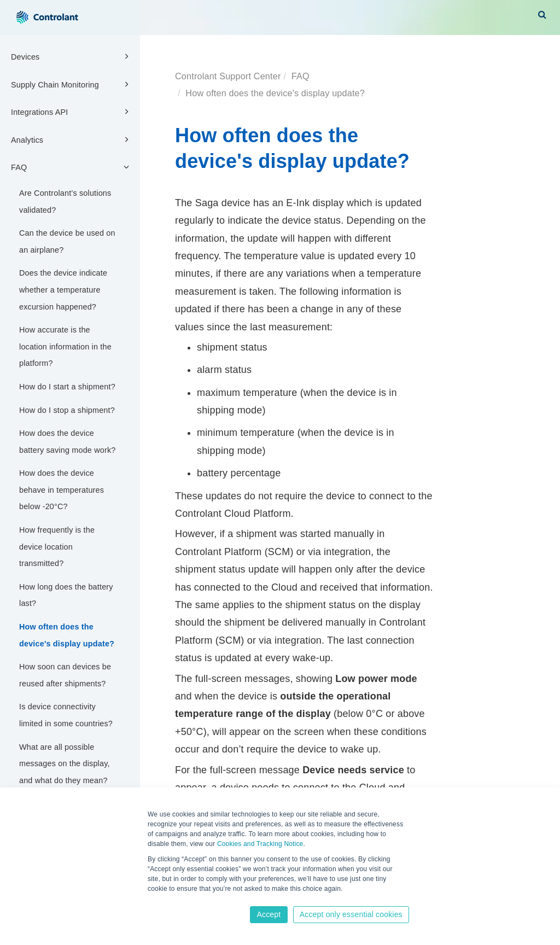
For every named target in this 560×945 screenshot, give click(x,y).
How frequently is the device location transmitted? (57, 547)
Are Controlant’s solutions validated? (65, 202)
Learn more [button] (166, 900)
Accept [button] (269, 914)
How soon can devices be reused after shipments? (65, 675)
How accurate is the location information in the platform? (65, 346)
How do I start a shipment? (67, 387)
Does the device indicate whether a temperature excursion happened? (63, 290)
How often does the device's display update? (67, 635)
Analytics (72, 139)
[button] (542, 14)
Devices (72, 56)
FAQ (72, 167)
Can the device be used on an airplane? (67, 241)
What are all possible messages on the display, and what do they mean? (65, 764)
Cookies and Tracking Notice (260, 844)
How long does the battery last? (66, 595)
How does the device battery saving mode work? (67, 442)
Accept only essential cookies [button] (351, 914)
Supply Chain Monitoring (72, 84)
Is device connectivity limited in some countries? (66, 715)
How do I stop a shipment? (67, 410)
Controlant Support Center (228, 76)
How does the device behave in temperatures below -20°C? (62, 490)
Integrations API (72, 112)
